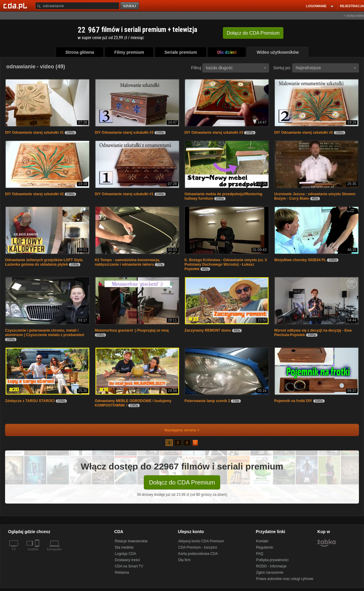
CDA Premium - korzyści (198, 547)
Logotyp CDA (125, 554)
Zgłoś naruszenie (270, 572)
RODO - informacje (271, 566)
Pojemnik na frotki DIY (293, 401)
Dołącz (253, 33)
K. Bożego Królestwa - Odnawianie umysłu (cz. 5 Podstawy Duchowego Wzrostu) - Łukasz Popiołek (226, 264)
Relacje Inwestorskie (131, 541)
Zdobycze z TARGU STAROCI (30, 401)
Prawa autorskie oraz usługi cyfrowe (285, 579)
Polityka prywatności (272, 560)
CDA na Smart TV (129, 566)
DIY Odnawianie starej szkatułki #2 (304, 133)
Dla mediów (124, 547)
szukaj (130, 6)
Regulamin (264, 547)
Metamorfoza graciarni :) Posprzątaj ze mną (132, 330)
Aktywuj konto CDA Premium (201, 541)
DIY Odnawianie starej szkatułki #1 (34, 133)
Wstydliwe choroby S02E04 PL (300, 260)
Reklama (122, 572)
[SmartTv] (38, 553)
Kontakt (262, 541)
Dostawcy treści (127, 560)
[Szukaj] (77, 6)
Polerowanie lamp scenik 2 (207, 401)
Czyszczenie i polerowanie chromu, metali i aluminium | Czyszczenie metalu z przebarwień (45, 333)
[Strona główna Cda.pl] (16, 6)
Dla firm (184, 560)
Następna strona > (178, 430)
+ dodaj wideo (354, 16)
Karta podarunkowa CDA (198, 554)
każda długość (236, 68)
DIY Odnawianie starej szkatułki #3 (124, 133)
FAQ (260, 554)
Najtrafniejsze (326, 68)
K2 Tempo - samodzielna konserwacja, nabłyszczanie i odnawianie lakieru (128, 262)
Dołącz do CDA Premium (182, 482)
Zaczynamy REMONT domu (208, 330)
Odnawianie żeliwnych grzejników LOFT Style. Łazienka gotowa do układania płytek (44, 262)
